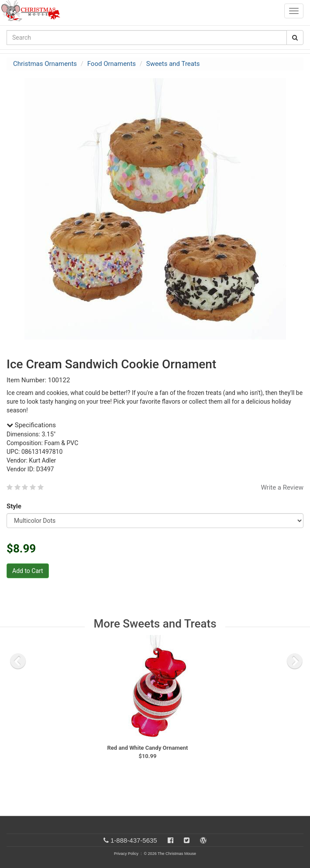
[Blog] (203, 840)
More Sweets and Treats (155, 624)
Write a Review (282, 487)
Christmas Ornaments (45, 64)
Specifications (31, 425)
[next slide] (295, 661)
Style (15, 506)
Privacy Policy (126, 854)
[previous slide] (18, 661)
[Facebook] (170, 840)
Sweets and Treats (173, 64)
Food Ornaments (112, 64)
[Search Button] (295, 38)
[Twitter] (187, 840)
